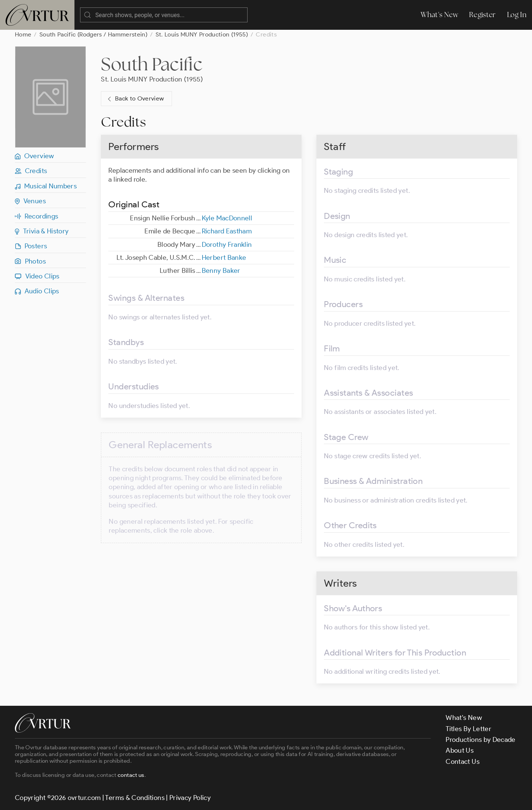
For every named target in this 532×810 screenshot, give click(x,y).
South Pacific (152, 64)
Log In (517, 15)
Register (482, 15)
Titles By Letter (469, 729)
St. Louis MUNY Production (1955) (202, 34)
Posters (31, 246)
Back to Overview (135, 99)
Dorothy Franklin (227, 245)
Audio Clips (37, 291)
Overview (35, 156)
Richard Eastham (227, 231)
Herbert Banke (224, 258)
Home (23, 34)
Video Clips (37, 276)
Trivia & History (42, 231)
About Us (460, 750)
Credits (31, 171)
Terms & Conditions (135, 798)
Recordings (36, 216)
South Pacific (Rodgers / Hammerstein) (93, 34)
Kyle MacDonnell (227, 218)
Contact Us (463, 762)
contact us (131, 775)
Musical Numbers (46, 186)
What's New (439, 15)
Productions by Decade (481, 740)
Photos (30, 261)
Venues (30, 201)
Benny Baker (221, 271)
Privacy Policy (190, 798)
